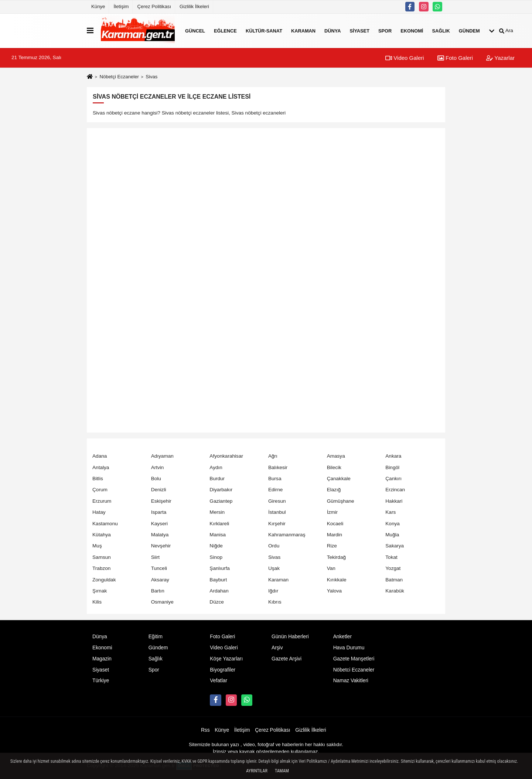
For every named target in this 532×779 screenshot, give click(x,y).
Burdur (217, 479)
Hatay (99, 512)
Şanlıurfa (219, 568)
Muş (97, 546)
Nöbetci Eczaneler (354, 670)
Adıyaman (162, 456)
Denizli (159, 490)
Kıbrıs (275, 602)
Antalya (101, 467)
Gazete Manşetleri (354, 659)
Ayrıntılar (257, 771)
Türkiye (101, 681)
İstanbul (277, 512)
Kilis (97, 602)
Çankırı (393, 479)
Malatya (160, 535)
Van (331, 568)
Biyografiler (223, 670)
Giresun (277, 501)
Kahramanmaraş (287, 535)
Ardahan (219, 591)
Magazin (102, 659)
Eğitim (156, 637)
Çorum (100, 490)
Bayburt (218, 580)
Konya (393, 524)
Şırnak (100, 591)
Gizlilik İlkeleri (194, 6)
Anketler (342, 637)
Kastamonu (105, 524)
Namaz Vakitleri (351, 681)
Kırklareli (219, 524)
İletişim (121, 6)
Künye (98, 6)
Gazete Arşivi (287, 659)
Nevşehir (161, 546)
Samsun (102, 557)
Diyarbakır (221, 490)
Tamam (282, 771)
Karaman (303, 30)
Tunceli (159, 568)
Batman (394, 580)
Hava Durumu (349, 648)
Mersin (217, 512)
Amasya (336, 456)
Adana (100, 456)
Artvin (158, 467)
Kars (391, 512)
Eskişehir (161, 501)
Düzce (217, 602)
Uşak (274, 568)
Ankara (393, 456)
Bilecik (334, 467)
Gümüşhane (341, 501)
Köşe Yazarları (226, 659)
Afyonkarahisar (226, 456)
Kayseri (159, 524)
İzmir (332, 512)
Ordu (274, 546)
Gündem (469, 30)
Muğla (392, 535)
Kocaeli (335, 524)
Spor (385, 30)
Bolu (156, 479)
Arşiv (277, 648)
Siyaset (359, 30)
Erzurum (102, 501)
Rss (205, 730)
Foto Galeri (455, 58)
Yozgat (393, 568)
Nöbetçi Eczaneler (119, 77)
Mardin (335, 535)
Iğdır (273, 591)
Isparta (159, 512)
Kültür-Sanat (264, 30)
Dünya (332, 30)
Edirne (275, 490)
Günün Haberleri (290, 637)
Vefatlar (219, 681)
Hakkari (394, 501)
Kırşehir (277, 524)
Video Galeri (405, 58)
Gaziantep (221, 501)
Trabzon (101, 568)
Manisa (218, 535)
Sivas (274, 557)
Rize (332, 546)
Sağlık (441, 30)
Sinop (216, 557)
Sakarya (395, 546)
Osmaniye (162, 602)
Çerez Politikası (154, 6)
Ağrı (273, 456)
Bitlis (98, 479)
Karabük (395, 591)
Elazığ (334, 490)
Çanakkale (339, 479)
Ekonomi (412, 30)
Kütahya (102, 535)
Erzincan (395, 490)
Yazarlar (500, 58)
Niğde (216, 546)
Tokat (391, 557)
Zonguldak (104, 580)
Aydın (216, 467)
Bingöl (392, 467)
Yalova (335, 591)
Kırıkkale (337, 580)
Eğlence (225, 30)
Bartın (158, 591)
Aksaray (160, 580)
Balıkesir (278, 467)
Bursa (275, 479)
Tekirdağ (336, 557)
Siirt (155, 557)
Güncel (195, 30)
